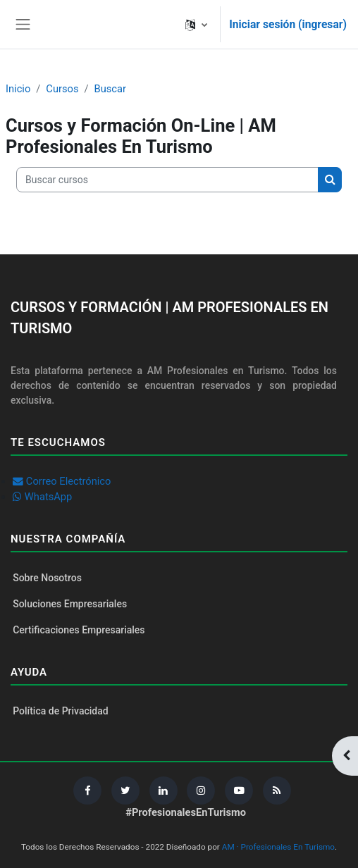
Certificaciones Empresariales (79, 630)
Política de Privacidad (61, 711)
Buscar (110, 89)
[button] (196, 24)
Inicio (18, 89)
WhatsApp (49, 497)
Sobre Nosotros (47, 578)
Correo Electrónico (69, 481)
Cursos (62, 89)
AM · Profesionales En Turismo (278, 847)
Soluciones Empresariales (70, 604)
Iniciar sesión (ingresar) (288, 24)
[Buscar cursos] (167, 180)
